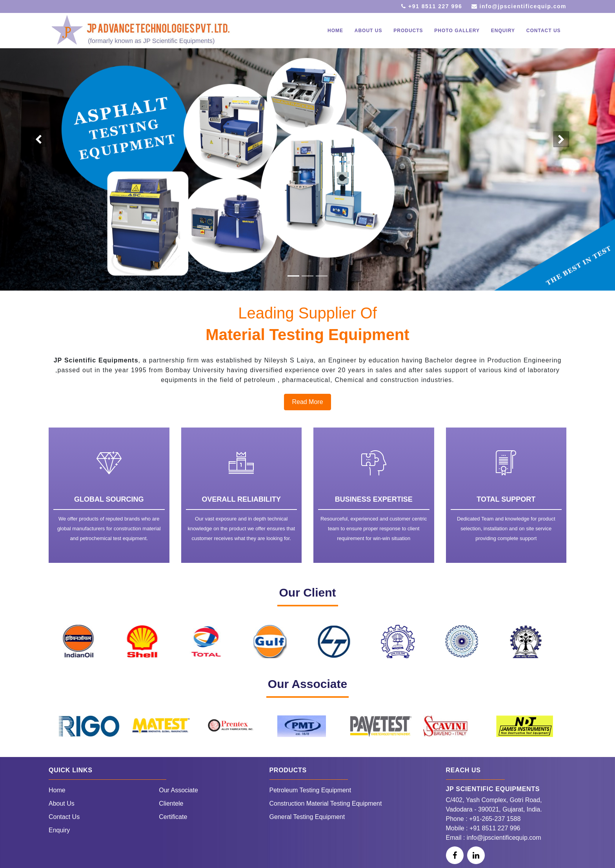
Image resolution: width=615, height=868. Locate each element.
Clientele (171, 803)
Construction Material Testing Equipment (326, 803)
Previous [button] (46, 657)
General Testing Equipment (307, 817)
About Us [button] (368, 31)
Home (335, 31)
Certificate (173, 817)
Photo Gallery (457, 31)
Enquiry (503, 31)
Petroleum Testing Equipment (310, 790)
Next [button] (569, 657)
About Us (62, 803)
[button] (38, 139)
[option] (85, 642)
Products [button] (408, 31)
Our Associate (178, 790)
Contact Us (544, 31)
